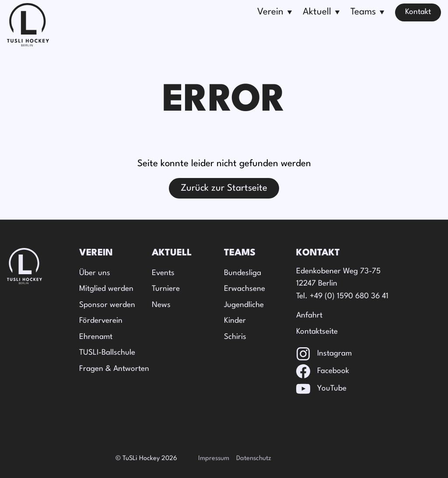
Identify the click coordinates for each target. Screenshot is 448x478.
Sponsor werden (107, 305)
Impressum (214, 459)
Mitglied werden (106, 289)
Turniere (166, 289)
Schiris (235, 337)
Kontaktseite (317, 332)
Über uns (95, 273)
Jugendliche (244, 305)
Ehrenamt (96, 337)
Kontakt (418, 12)
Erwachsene (245, 289)
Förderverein (101, 321)
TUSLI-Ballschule (107, 353)
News (161, 305)
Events (163, 273)
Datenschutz (254, 459)
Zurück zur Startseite (224, 188)
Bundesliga (243, 273)
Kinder (235, 321)
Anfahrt (309, 316)
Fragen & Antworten (114, 369)
